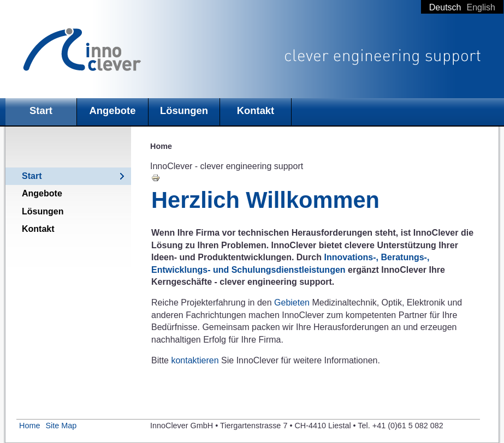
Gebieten (293, 303)
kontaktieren (195, 360)
